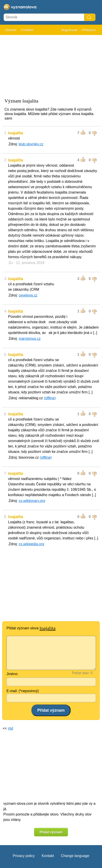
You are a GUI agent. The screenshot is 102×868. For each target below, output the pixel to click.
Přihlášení (89, 30)
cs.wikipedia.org (31, 544)
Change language (75, 856)
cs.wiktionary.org (32, 501)
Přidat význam (51, 832)
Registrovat (69, 30)
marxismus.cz (30, 339)
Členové (11, 30)
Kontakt (48, 856)
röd (10, 728)
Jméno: (12, 674)
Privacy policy (24, 856)
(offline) (50, 398)
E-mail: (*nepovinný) (23, 691)
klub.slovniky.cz (31, 144)
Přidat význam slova (31, 628)
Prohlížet (27, 30)
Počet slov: (81, 673)
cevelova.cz (28, 295)
